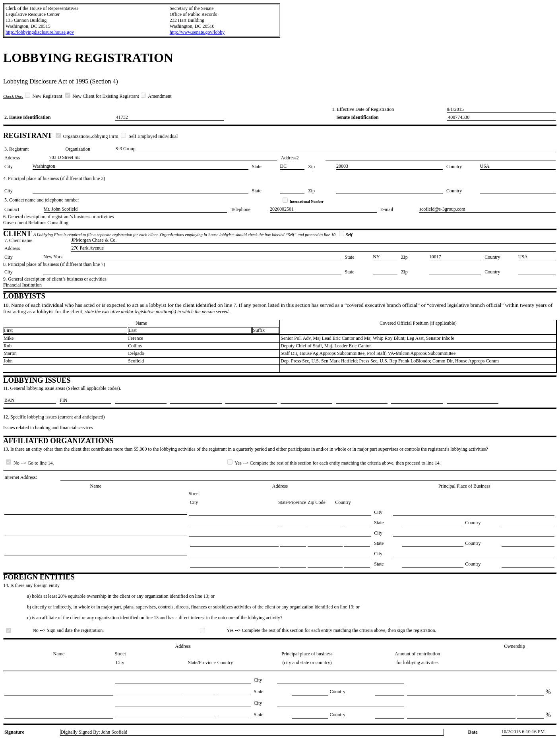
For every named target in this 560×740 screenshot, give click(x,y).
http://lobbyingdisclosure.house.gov (40, 32)
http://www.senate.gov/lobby (197, 32)
